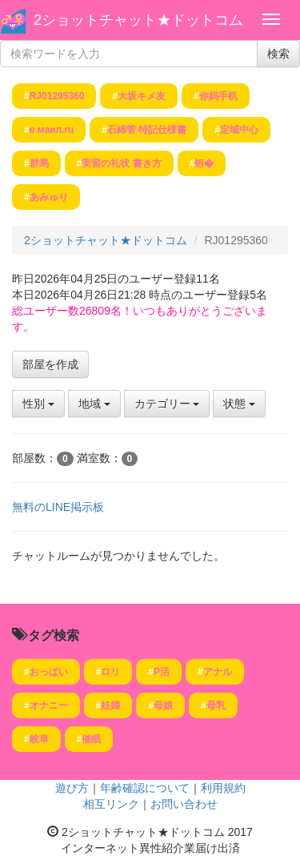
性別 (38, 404)
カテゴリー (167, 404)
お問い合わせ (184, 804)
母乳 (216, 705)
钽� (204, 163)
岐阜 (39, 739)
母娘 (163, 705)
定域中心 (239, 130)
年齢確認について (145, 788)
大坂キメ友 (142, 96)
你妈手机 (218, 96)
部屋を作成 (50, 364)
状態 (239, 404)
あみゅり (49, 197)
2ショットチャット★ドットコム (138, 20)
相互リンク (111, 804)
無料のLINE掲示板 (58, 507)
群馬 (39, 163)
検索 (278, 54)
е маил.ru (52, 130)
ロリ (110, 672)
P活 (162, 672)
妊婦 (110, 705)
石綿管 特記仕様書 (147, 130)
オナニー (49, 705)
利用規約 (223, 788)
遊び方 (72, 788)
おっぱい (49, 672)
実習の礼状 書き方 (121, 163)
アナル (218, 672)
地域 (94, 404)
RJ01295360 (57, 96)
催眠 (91, 739)
